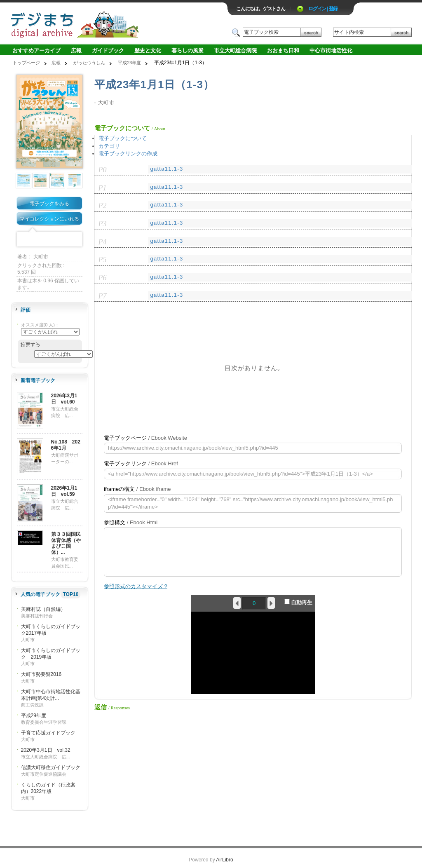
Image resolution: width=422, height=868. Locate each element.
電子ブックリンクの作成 (128, 154)
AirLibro (224, 860)
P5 (103, 260)
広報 (76, 50)
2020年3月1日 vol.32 (46, 750)
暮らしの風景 (188, 50)
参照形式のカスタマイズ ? (136, 586)
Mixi (49, 240)
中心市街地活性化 (331, 50)
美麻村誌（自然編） (43, 609)
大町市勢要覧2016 (41, 674)
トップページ (26, 63)
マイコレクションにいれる (49, 219)
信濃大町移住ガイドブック (51, 767)
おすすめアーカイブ (36, 50)
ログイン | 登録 (323, 9)
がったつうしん (89, 63)
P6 (103, 278)
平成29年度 (34, 716)
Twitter (37, 240)
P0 (103, 170)
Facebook (24, 240)
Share (75, 240)
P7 (103, 296)
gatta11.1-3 (166, 169)
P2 (103, 206)
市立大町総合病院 (235, 50)
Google (62, 240)
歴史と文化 (148, 50)
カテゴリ (109, 146)
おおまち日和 (283, 50)
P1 (103, 188)
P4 (103, 242)
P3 (103, 224)
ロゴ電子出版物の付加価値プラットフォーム (107, 23)
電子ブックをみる (49, 204)
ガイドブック (108, 50)
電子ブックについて (123, 138)
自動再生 (299, 602)
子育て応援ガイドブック (48, 733)
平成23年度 (129, 63)
